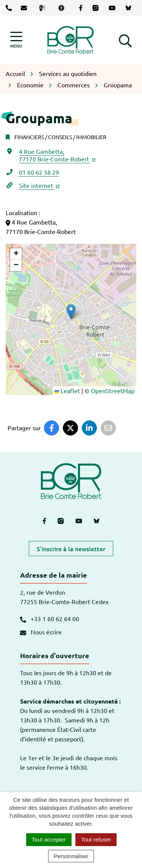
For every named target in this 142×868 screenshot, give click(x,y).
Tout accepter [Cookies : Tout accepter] (49, 839)
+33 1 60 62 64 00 (50, 618)
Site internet (39, 185)
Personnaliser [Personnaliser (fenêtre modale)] (71, 856)
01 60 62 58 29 (39, 172)
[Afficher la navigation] (16, 40)
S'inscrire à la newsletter (71, 549)
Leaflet (67, 391)
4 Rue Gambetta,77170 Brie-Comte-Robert (57, 155)
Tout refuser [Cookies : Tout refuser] (96, 839)
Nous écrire (41, 632)
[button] (125, 40)
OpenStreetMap (113, 391)
